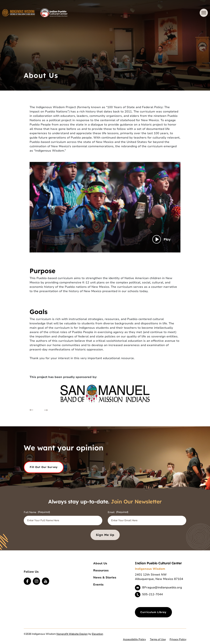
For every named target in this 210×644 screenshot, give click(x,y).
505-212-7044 (153, 594)
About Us (100, 563)
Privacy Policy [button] (178, 639)
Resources (101, 570)
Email (118, 512)
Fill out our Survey (44, 467)
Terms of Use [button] (158, 639)
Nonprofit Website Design (72, 634)
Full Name (37, 512)
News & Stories (105, 578)
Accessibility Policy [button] (134, 639)
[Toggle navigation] (204, 13)
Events (98, 585)
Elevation (97, 634)
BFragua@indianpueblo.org (162, 587)
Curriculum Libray (153, 612)
